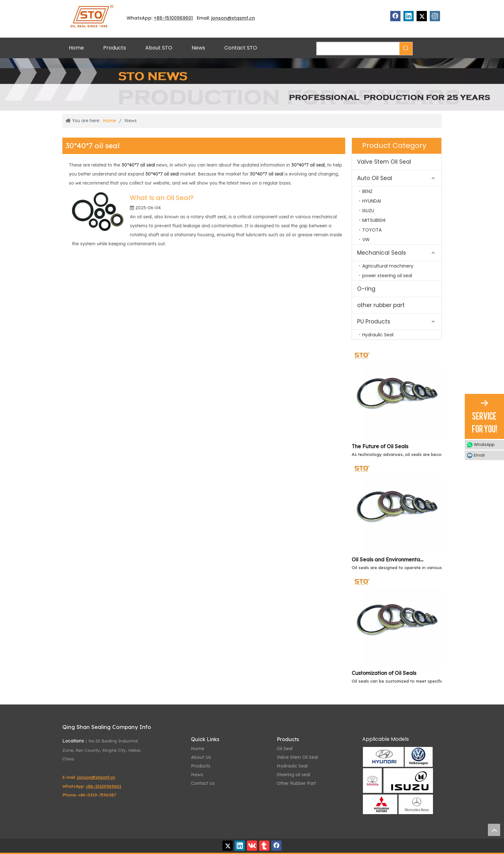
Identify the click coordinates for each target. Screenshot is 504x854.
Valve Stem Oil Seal (384, 162)
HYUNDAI (372, 201)
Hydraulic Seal (378, 335)
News (197, 775)
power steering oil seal (387, 276)
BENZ (367, 191)
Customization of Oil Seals (384, 673)
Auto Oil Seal (375, 178)
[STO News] (252, 84)
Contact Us (203, 783)
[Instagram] (435, 16)
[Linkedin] (409, 16)
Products (201, 766)
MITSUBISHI (374, 220)
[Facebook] (395, 16)
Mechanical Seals (382, 253)
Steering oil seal (293, 775)
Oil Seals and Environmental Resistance (388, 559)
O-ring (366, 289)
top (494, 830)
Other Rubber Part (296, 783)
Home (198, 749)
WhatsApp (484, 445)
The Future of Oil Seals (380, 446)
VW (366, 240)
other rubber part (381, 305)
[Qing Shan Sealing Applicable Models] (398, 781)
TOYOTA (372, 230)
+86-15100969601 (104, 786)
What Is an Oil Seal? (162, 198)
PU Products (374, 322)
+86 (158, 18)
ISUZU (368, 211)
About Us (201, 757)
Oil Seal (285, 749)
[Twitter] (422, 16)
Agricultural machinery (388, 266)
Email (479, 455)
